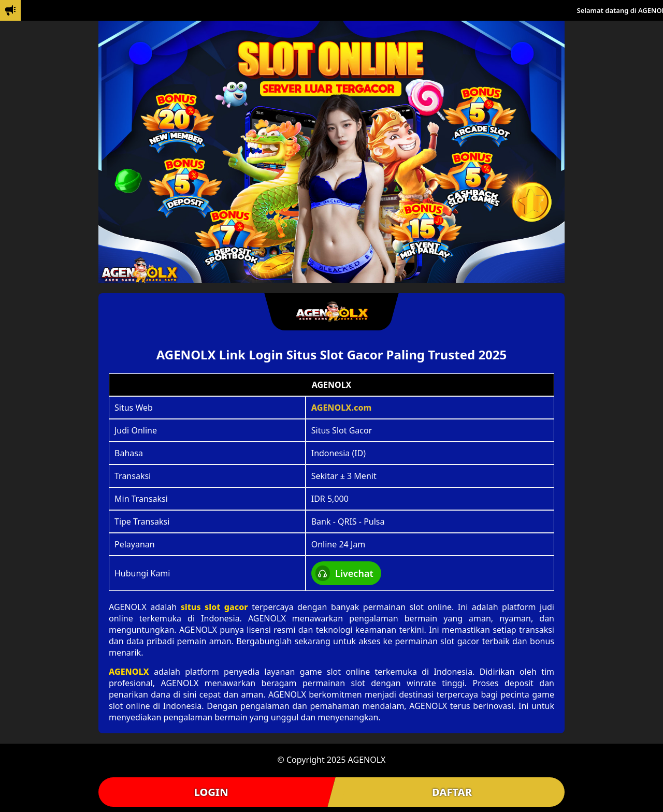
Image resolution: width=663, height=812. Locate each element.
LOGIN (211, 792)
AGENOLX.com (342, 408)
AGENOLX (129, 672)
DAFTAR (452, 792)
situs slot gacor (214, 607)
